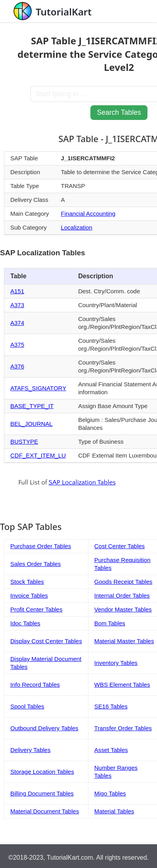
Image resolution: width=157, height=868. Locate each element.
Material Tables (114, 811)
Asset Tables (111, 750)
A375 (17, 345)
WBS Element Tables (122, 685)
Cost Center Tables (120, 546)
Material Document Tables (45, 811)
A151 (17, 291)
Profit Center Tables (36, 609)
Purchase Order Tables (41, 546)
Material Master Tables (124, 641)
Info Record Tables (35, 685)
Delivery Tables (30, 750)
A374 (17, 323)
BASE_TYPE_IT (32, 406)
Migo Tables (110, 793)
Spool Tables (27, 706)
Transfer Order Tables (123, 728)
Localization (77, 227)
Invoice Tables (29, 595)
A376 (17, 366)
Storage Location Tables (42, 772)
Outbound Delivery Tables (44, 728)
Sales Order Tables (35, 564)
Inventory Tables (116, 663)
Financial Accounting (88, 214)
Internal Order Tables (122, 595)
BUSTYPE (24, 442)
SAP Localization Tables (82, 482)
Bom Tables (110, 623)
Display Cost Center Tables (46, 641)
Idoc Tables (25, 623)
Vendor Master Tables (123, 609)
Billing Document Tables (42, 793)
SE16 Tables (111, 706)
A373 (17, 305)
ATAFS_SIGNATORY (38, 388)
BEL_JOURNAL (32, 424)
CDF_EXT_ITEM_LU (38, 455)
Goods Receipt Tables (123, 582)
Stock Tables (27, 582)
